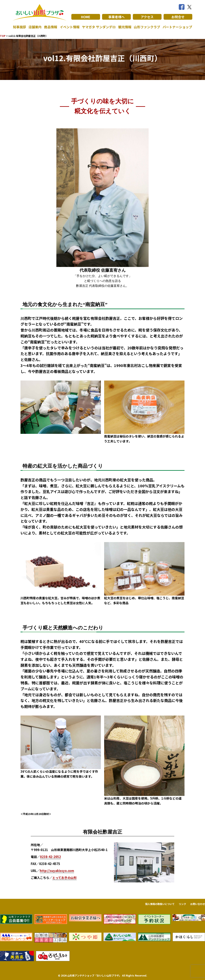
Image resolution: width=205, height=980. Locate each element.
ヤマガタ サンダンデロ (99, 27)
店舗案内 (35, 27)
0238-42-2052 (50, 857)
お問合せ (178, 17)
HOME (86, 17)
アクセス (147, 17)
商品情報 (51, 27)
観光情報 (125, 27)
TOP (3, 36)
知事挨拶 (19, 27)
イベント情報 (70, 27)
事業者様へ (116, 17)
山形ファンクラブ (147, 27)
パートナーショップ (177, 27)
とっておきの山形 (64, 878)
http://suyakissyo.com (57, 871)
